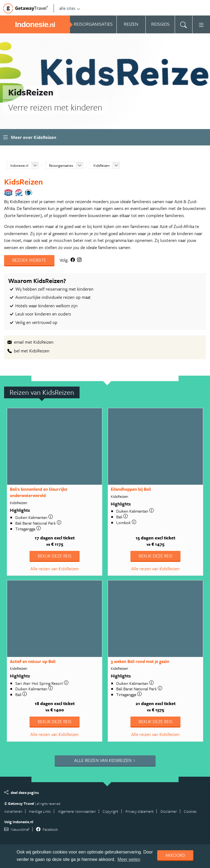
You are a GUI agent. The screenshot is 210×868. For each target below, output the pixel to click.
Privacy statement (140, 811)
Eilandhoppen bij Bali (131, 489)
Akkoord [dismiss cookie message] (175, 855)
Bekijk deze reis (55, 556)
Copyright (110, 811)
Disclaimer (169, 811)
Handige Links (40, 811)
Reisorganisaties (61, 165)
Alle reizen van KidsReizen (55, 569)
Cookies (190, 811)
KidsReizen (102, 165)
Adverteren (13, 811)
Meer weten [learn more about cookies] (129, 859)
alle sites (70, 8)
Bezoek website (29, 260)
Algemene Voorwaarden (77, 811)
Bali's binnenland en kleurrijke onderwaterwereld (39, 492)
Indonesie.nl (19, 165)
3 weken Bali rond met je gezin (140, 661)
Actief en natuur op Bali (33, 661)
